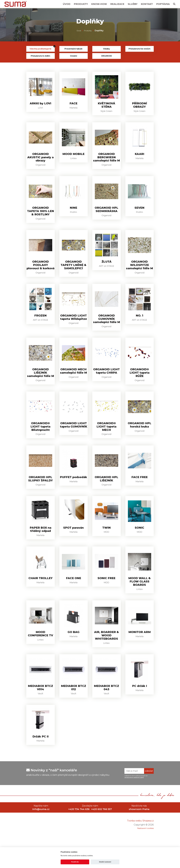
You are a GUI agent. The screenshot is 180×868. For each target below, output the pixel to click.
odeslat (149, 804)
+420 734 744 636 (79, 842)
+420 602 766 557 (102, 842)
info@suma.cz (41, 842)
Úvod (67, 4)
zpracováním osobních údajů (134, 810)
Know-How (99, 4)
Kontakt (147, 4)
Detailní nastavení (105, 862)
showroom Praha (139, 842)
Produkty (81, 4)
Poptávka (163, 4)
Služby (133, 4)
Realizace (117, 4)
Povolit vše (75, 862)
